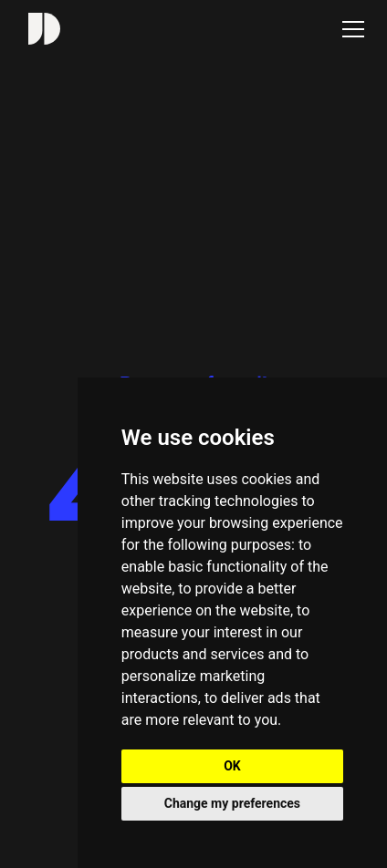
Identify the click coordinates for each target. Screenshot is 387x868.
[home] (40, 29)
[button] (350, 29)
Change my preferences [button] (232, 803)
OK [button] (232, 766)
